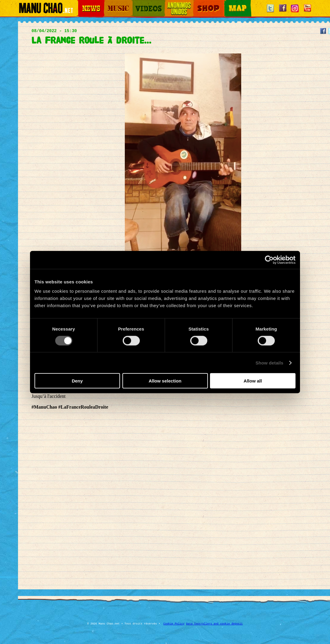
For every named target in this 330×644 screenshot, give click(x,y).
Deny (77, 381)
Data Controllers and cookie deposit (214, 624)
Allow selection (165, 381)
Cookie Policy (174, 624)
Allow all (253, 381)
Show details (270, 363)
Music (109, 3)
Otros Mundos (175, 3)
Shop (197, 3)
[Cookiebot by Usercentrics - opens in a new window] (269, 260)
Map (228, 3)
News (82, 3)
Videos (138, 3)
